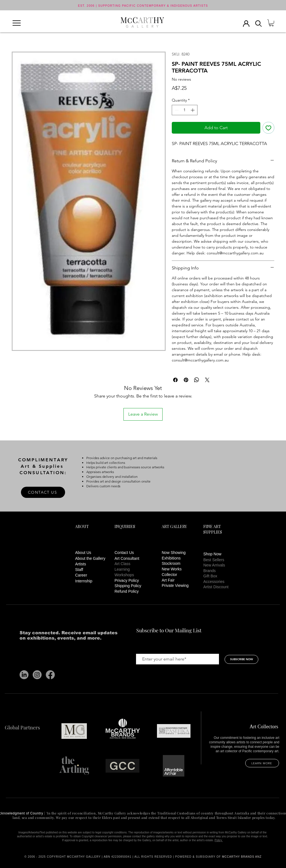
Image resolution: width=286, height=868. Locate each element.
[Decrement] (176, 110)
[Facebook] (50, 675)
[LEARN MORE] (262, 763)
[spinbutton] (185, 110)
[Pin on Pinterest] (186, 380)
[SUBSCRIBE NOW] (241, 659)
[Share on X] (207, 380)
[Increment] (193, 110)
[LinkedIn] (24, 675)
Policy (219, 840)
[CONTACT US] (43, 492)
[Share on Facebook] (175, 380)
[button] (17, 23)
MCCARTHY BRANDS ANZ (242, 857)
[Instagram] (37, 675)
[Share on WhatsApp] (197, 380)
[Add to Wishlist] (268, 128)
